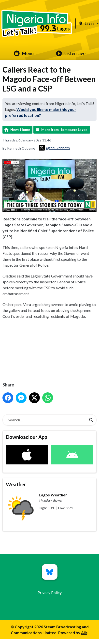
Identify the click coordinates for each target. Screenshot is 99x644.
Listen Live (71, 53)
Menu (24, 53)
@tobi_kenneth (54, 148)
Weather (16, 484)
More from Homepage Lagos (64, 130)
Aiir (84, 633)
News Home (20, 130)
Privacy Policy (50, 592)
